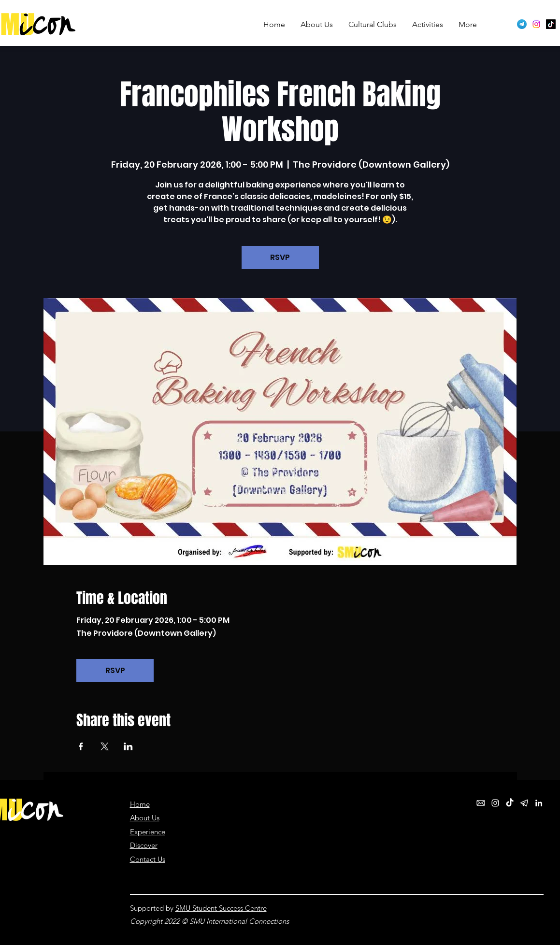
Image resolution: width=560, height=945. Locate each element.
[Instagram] (536, 24)
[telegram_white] (524, 803)
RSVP (280, 257)
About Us (145, 818)
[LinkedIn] (539, 803)
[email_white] (481, 803)
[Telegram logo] (522, 24)
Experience (148, 832)
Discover (144, 845)
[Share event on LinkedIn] (128, 746)
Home (140, 804)
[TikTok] (551, 24)
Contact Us (148, 859)
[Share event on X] (105, 746)
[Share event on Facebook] (81, 746)
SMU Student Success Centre (221, 908)
